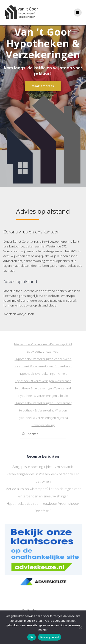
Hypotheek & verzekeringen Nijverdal (43, 418)
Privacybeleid (50, 637)
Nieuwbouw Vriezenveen (43, 352)
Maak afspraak (43, 86)
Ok (32, 637)
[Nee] (80, 627)
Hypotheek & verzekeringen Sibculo (43, 396)
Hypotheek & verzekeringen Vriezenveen (43, 359)
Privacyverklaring (43, 425)
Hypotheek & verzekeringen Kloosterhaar (43, 403)
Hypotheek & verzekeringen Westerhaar (43, 381)
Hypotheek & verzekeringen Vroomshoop (43, 366)
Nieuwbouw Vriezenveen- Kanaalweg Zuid (43, 344)
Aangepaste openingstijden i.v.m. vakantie (43, 467)
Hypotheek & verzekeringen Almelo (43, 374)
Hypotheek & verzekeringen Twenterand (43, 388)
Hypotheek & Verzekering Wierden (43, 410)
